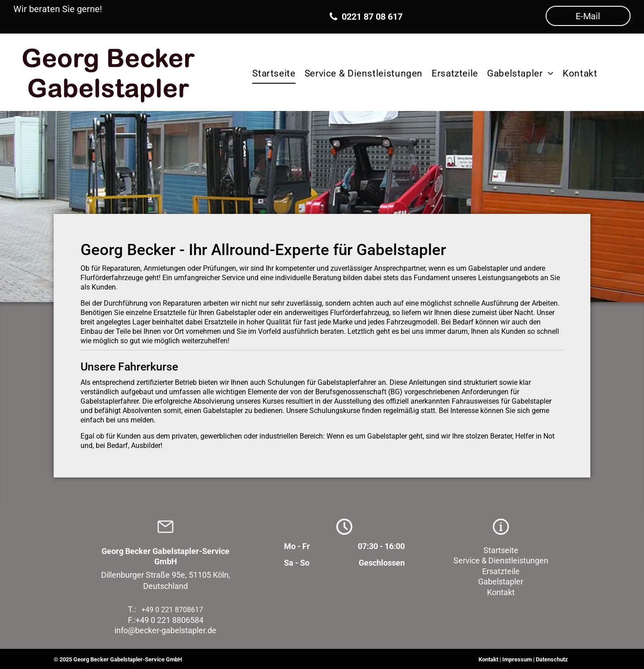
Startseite (501, 550)
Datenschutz (552, 659)
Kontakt (501, 592)
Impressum (517, 659)
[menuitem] (274, 72)
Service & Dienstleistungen (501, 560)
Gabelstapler (501, 582)
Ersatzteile (501, 571)
